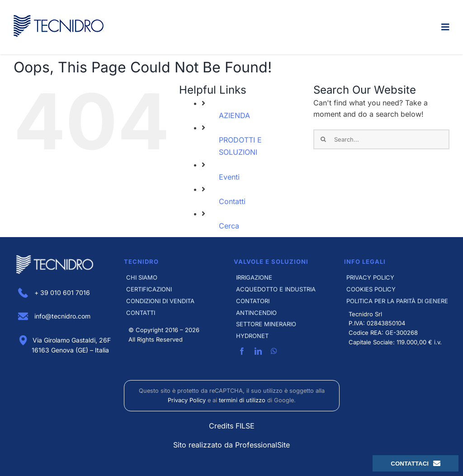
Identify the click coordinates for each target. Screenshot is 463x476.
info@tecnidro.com (54, 316)
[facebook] (242, 351)
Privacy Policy (187, 400)
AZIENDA (234, 115)
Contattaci (416, 463)
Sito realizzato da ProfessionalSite (231, 445)
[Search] (323, 139)
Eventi (229, 177)
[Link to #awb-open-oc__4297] (445, 27)
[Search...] (381, 139)
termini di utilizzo (242, 400)
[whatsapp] (274, 351)
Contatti (232, 201)
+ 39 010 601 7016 (54, 293)
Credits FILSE (232, 426)
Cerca (229, 226)
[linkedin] (258, 351)
